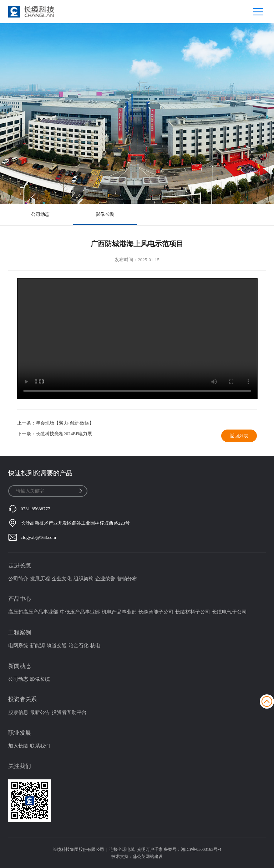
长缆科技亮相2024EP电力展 (64, 434)
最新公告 (40, 712)
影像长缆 (105, 214)
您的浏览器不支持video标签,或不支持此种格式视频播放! (137, 339)
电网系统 (18, 646)
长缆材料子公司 (193, 612)
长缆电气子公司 (229, 612)
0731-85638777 (35, 509)
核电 (95, 646)
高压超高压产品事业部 (33, 612)
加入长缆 (18, 746)
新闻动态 (20, 666)
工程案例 (20, 632)
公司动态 (40, 214)
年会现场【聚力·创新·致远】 (65, 423)
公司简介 (18, 579)
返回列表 (239, 436)
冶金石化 (78, 646)
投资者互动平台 (69, 712)
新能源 (37, 646)
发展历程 (40, 579)
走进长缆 (20, 566)
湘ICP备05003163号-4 (201, 849)
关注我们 (20, 766)
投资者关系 (22, 699)
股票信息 (18, 712)
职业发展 (20, 733)
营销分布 (127, 579)
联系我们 (40, 746)
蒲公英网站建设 (148, 857)
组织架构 (83, 579)
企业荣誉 (105, 579)
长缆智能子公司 (156, 612)
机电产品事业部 (119, 612)
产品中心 (20, 599)
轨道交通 (57, 646)
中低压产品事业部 (80, 612)
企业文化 (62, 579)
